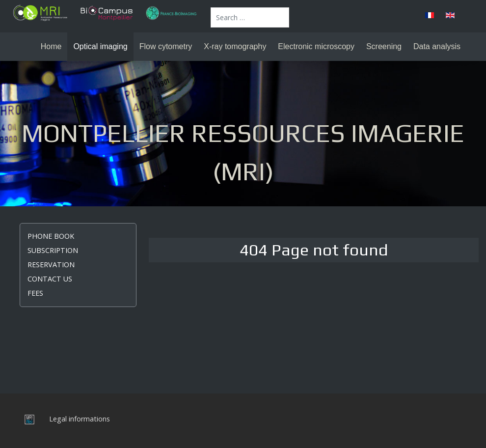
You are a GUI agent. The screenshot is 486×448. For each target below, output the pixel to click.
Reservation (51, 265)
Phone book (51, 236)
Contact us (50, 279)
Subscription (53, 250)
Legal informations (80, 419)
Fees (35, 293)
